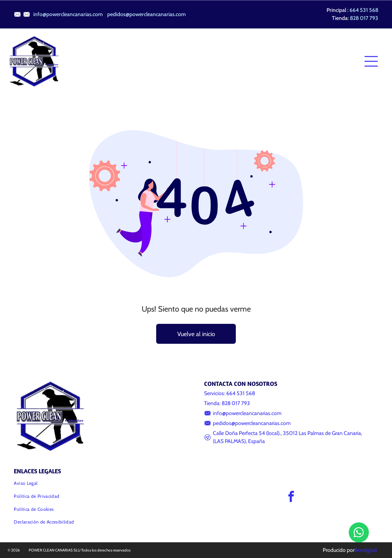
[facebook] (291, 498)
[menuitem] (101, 483)
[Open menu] (371, 61)
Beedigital (366, 550)
